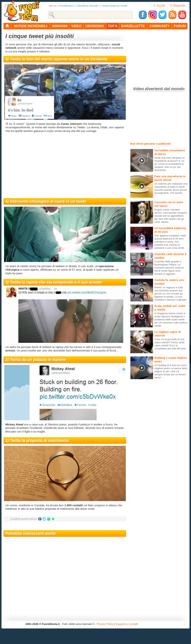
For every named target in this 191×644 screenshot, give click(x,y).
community (160, 26)
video (76, 26)
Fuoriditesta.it (66, 6)
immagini (60, 26)
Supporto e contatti (127, 624)
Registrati (178, 5)
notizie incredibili (30, 26)
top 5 (112, 26)
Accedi (159, 5)
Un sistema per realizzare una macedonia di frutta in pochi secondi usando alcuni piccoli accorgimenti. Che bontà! (171, 188)
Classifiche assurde (87, 6)
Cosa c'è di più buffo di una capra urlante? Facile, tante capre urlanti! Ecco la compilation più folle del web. (170, 344)
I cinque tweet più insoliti (114, 6)
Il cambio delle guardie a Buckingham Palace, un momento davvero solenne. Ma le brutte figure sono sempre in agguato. (169, 268)
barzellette (133, 26)
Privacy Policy (105, 624)
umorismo (95, 26)
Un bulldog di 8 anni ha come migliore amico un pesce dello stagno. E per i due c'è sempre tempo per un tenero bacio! (171, 371)
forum (180, 26)
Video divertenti (148, 89)
